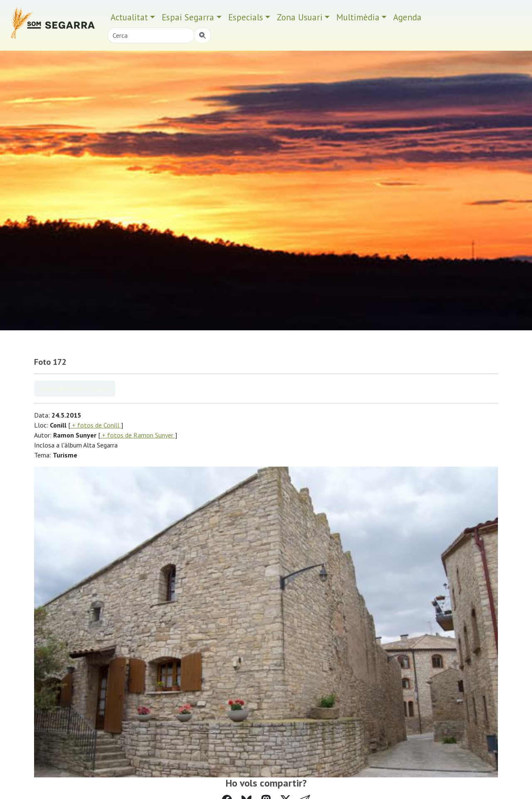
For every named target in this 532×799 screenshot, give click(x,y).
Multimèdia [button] (358, 17)
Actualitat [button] (129, 17)
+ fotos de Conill (96, 425)
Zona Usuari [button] (300, 17)
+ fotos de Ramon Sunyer (138, 435)
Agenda (407, 17)
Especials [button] (246, 17)
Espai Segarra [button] (188, 17)
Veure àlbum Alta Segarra (75, 388)
